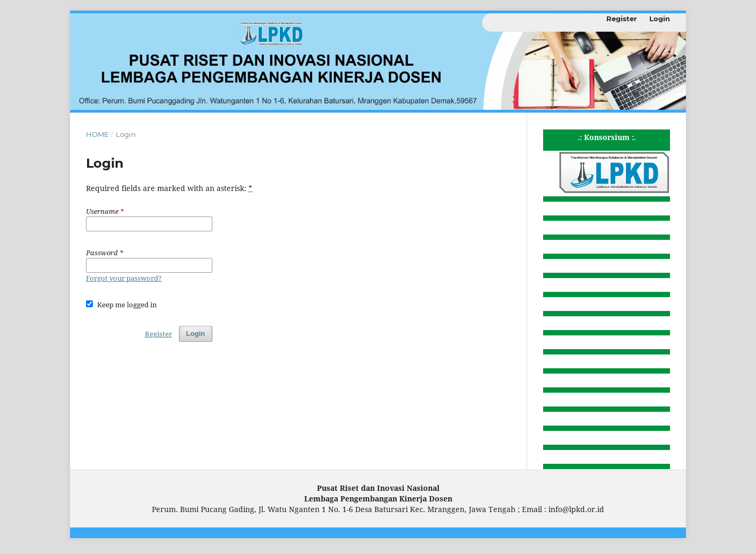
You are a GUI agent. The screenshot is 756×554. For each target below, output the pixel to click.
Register (622, 19)
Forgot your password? (124, 278)
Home (97, 134)
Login (660, 19)
